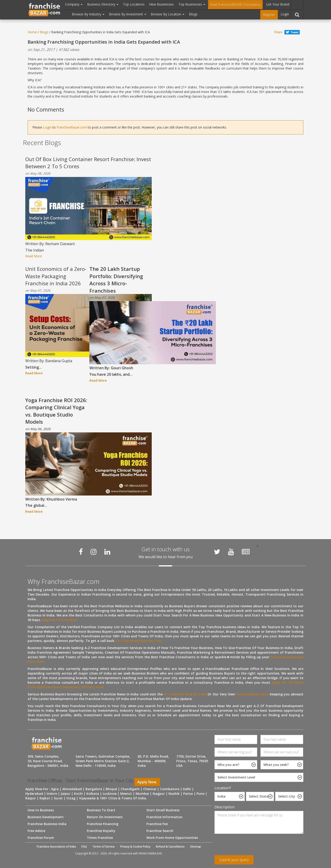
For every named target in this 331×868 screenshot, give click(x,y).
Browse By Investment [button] (128, 14)
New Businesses (161, 4)
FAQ (84, 847)
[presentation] (249, 846)
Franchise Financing (103, 824)
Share (278, 32)
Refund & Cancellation (170, 847)
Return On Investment (105, 817)
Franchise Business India (47, 824)
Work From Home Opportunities (172, 838)
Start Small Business (163, 810)
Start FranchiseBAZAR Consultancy (235, 4)
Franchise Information (164, 817)
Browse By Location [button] (168, 14)
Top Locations (134, 4)
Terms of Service (104, 847)
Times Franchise (100, 838)
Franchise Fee (157, 824)
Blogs (193, 14)
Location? (223, 788)
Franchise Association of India (56, 847)
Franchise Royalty (101, 831)
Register (269, 15)
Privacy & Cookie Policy (135, 847)
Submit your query (234, 860)
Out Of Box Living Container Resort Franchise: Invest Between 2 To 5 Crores (88, 163)
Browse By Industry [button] (88, 14)
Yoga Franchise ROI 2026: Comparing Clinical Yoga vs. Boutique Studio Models (56, 411)
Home (32, 32)
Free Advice (36, 831)
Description (224, 807)
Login (285, 14)
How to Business (41, 810)
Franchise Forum (41, 838)
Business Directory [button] (103, 4)
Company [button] (74, 4)
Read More (34, 256)
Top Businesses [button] (192, 4)
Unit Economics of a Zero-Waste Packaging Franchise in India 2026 (56, 276)
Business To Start (101, 810)
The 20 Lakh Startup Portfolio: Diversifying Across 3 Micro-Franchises (116, 280)
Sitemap (195, 847)
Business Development (46, 817)
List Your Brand (278, 4)
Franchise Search (160, 831)
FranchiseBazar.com (72, 127)
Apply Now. (147, 782)
